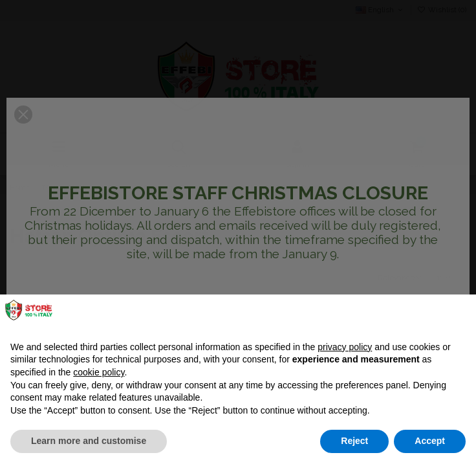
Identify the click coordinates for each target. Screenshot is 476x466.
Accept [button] (430, 441)
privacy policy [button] (345, 347)
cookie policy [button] (99, 372)
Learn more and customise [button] (89, 441)
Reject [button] (354, 441)
